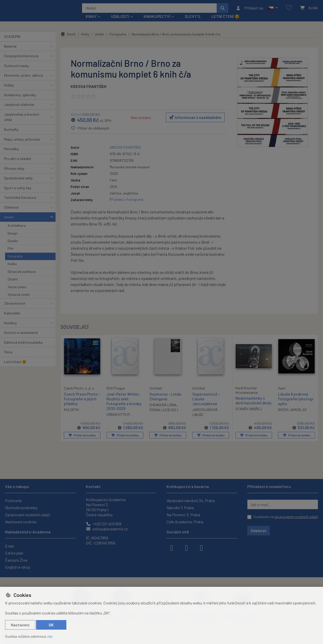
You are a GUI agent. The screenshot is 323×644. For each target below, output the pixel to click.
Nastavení (20, 625)
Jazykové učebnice (19, 111)
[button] (273, 11)
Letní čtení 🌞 (225, 23)
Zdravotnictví (15, 310)
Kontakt (93, 486)
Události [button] (120, 23)
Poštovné (13, 501)
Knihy (85, 41)
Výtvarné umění (19, 301)
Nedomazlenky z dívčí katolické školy (253, 407)
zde (50, 636)
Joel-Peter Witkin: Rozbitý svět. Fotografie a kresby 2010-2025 (124, 408)
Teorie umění (17, 294)
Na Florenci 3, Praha (183, 515)
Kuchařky (11, 136)
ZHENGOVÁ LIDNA (163, 412)
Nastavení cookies (21, 522)
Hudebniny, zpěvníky (20, 101)
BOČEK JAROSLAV (292, 416)
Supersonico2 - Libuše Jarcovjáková (206, 406)
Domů (68, 41)
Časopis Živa (16, 560)
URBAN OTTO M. (118, 421)
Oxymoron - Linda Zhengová (165, 403)
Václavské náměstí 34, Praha (191, 501)
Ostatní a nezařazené (21, 339)
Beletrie (10, 53)
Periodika (11, 156)
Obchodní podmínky (21, 508)
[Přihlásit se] (249, 11)
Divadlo (13, 248)
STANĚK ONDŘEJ (249, 416)
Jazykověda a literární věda (22, 124)
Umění (9, 224)
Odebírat (259, 530)
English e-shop (18, 567)
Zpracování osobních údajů (28, 515)
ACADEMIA (12, 43)
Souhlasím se (286, 517)
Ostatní (13, 286)
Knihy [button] (91, 23)
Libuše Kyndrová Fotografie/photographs (296, 406)
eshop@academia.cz (107, 529)
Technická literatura (20, 204)
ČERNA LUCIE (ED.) (164, 417)
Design (12, 240)
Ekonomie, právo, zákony (24, 82)
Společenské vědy (18, 185)
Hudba (12, 271)
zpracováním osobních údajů (296, 517)
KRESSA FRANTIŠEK (89, 93)
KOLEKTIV (71, 416)
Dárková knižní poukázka (23, 349)
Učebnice (11, 214)
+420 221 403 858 (104, 524)
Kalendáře (12, 320)
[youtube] (201, 548)
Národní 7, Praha (180, 508)
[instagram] (186, 548)
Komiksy (10, 329)
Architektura (17, 232)
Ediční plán (14, 553)
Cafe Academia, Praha (185, 522)
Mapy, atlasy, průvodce (22, 146)
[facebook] (172, 548)
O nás (10, 546)
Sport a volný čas (18, 195)
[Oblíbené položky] (289, 11)
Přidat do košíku (82, 442)
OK (51, 625)
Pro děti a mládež (18, 165)
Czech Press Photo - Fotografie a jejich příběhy (82, 405)
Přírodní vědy (14, 175)
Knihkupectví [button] (157, 23)
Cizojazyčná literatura (21, 63)
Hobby (9, 92)
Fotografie (15, 263)
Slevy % (193, 23)
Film (11, 255)
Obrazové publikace (22, 278)
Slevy (8, 359)
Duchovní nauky (17, 72)
